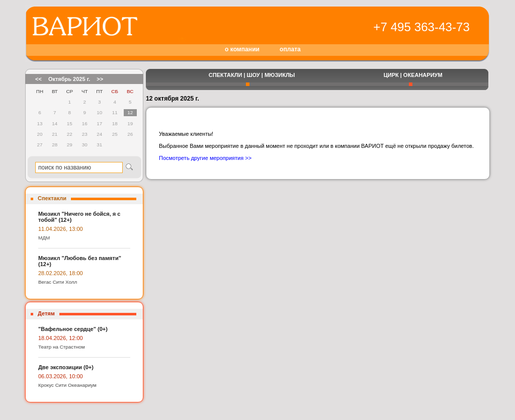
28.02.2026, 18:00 (61, 273)
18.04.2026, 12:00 (61, 338)
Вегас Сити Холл (58, 282)
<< (38, 79)
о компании (242, 49)
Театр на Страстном (62, 347)
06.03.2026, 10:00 (61, 376)
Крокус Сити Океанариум (67, 385)
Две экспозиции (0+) (66, 367)
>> (100, 79)
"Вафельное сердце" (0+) (73, 329)
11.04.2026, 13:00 (61, 229)
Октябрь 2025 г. (69, 79)
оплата (290, 49)
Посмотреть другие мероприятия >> (205, 158)
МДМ (44, 238)
